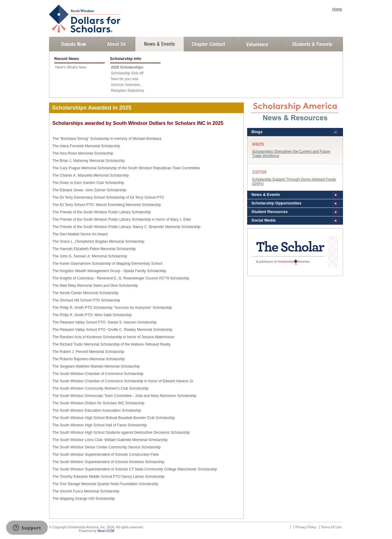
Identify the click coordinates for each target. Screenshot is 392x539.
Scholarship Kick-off (127, 73)
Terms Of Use (331, 527)
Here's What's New (71, 67)
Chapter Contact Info (209, 44)
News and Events (160, 44)
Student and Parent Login (312, 44)
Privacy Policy (306, 527)
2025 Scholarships (127, 67)
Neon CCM (106, 531)
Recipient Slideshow (127, 91)
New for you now (124, 79)
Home (337, 9)
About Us (117, 44)
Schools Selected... (127, 85)
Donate (74, 44)
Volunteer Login (257, 44)
